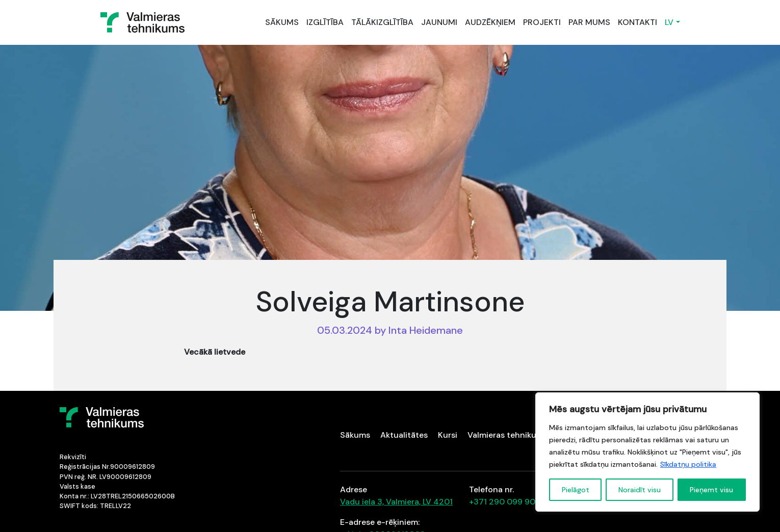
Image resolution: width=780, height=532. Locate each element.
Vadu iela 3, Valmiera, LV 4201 (396, 502)
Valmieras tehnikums (508, 435)
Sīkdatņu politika (688, 464)
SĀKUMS (282, 22)
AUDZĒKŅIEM (490, 22)
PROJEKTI (542, 22)
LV (669, 22)
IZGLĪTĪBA (325, 22)
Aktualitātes (404, 435)
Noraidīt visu (640, 490)
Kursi (448, 435)
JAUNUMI (439, 22)
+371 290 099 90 (502, 502)
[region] (647, 452)
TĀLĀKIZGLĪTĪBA (382, 22)
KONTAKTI (638, 22)
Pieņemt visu (711, 490)
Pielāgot (576, 490)
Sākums (355, 435)
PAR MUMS (589, 22)
